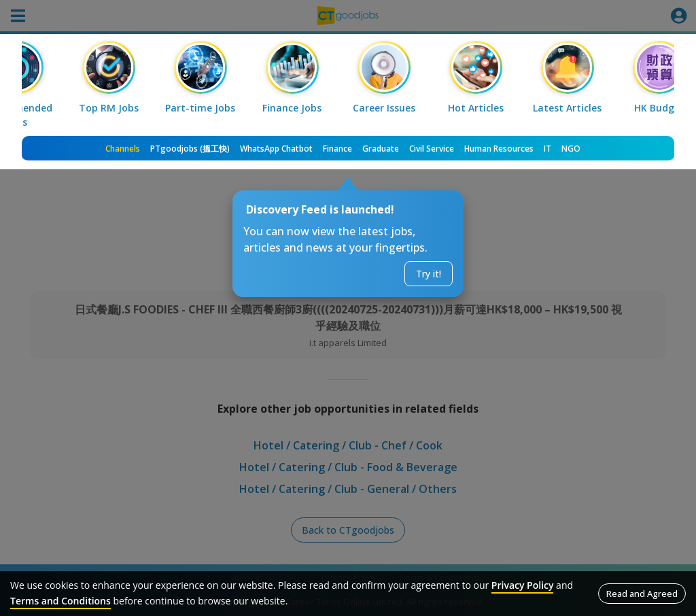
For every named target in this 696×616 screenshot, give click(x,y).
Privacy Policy (523, 585)
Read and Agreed (642, 594)
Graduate (381, 149)
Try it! (429, 274)
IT (547, 149)
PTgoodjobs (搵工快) (190, 149)
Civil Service (432, 149)
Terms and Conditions (60, 601)
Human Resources (499, 149)
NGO (571, 149)
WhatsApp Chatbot (276, 149)
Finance (337, 149)
